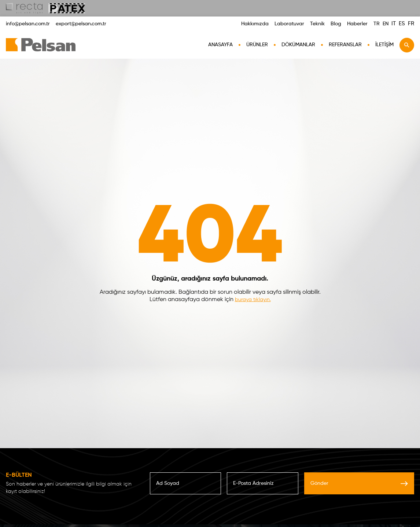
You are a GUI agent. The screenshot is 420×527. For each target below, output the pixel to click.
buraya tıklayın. (253, 300)
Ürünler (257, 45)
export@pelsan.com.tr (81, 24)
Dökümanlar (298, 45)
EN (386, 24)
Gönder (359, 483)
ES (402, 24)
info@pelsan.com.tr (28, 24)
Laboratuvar (289, 24)
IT (394, 24)
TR (377, 24)
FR (411, 24)
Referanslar (345, 45)
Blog (336, 24)
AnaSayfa (220, 45)
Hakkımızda (255, 24)
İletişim (384, 45)
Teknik (317, 24)
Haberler (357, 24)
